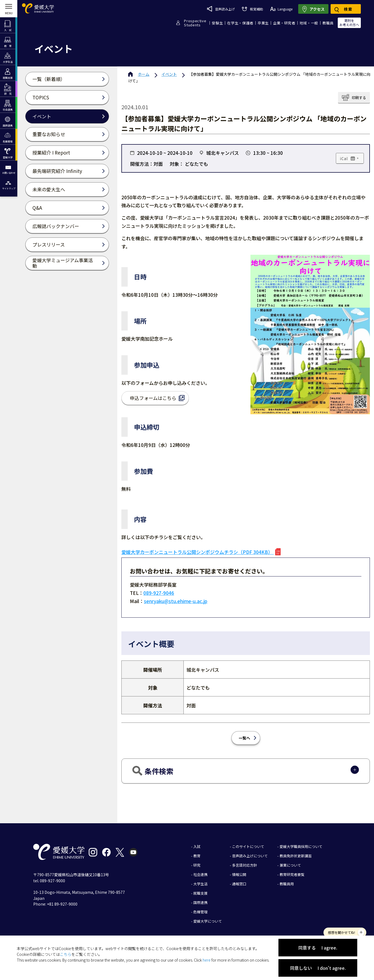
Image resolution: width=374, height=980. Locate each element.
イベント (169, 74)
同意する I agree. (318, 948)
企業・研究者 (284, 23)
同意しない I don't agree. (318, 968)
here (207, 960)
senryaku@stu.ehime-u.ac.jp (176, 601)
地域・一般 (309, 23)
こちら (66, 954)
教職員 (328, 23)
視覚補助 (252, 9)
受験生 (217, 23)
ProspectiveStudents (195, 23)
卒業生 (263, 23)
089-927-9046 (159, 593)
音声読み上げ (221, 9)
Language (281, 9)
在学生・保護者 (240, 23)
